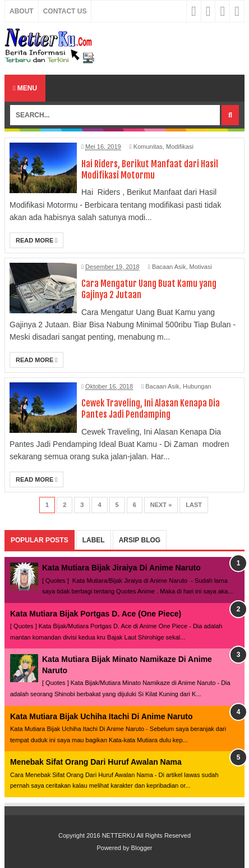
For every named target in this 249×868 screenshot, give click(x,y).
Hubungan (197, 386)
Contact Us (65, 11)
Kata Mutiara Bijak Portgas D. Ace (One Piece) (96, 614)
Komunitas (148, 147)
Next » (161, 505)
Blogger (142, 848)
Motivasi (201, 267)
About (22, 11)
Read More (36, 240)
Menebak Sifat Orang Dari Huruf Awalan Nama (96, 762)
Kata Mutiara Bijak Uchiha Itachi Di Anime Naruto (101, 716)
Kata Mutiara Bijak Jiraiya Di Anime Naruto (121, 568)
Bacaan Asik (169, 267)
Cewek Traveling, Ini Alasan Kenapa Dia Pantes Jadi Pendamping (151, 409)
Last (194, 505)
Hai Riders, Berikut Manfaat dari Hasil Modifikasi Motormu (150, 170)
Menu (25, 88)
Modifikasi (180, 147)
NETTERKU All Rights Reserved (146, 835)
